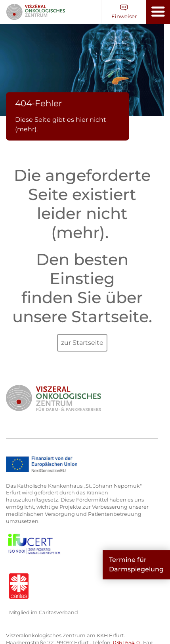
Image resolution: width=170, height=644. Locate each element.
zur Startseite (82, 343)
